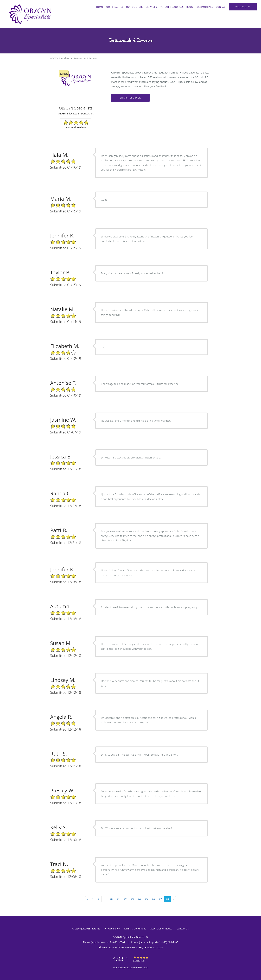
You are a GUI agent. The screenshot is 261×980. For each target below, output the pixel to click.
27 (160, 899)
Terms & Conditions (135, 929)
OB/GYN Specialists (60, 58)
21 (118, 899)
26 (153, 899)
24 (139, 899)
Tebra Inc (95, 929)
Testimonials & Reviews (85, 58)
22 (125, 899)
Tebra (145, 967)
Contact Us (183, 929)
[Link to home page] (29, 14)
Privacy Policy (112, 929)
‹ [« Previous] (88, 899)
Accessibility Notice (161, 929)
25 (146, 899)
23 (132, 899)
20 (111, 899)
